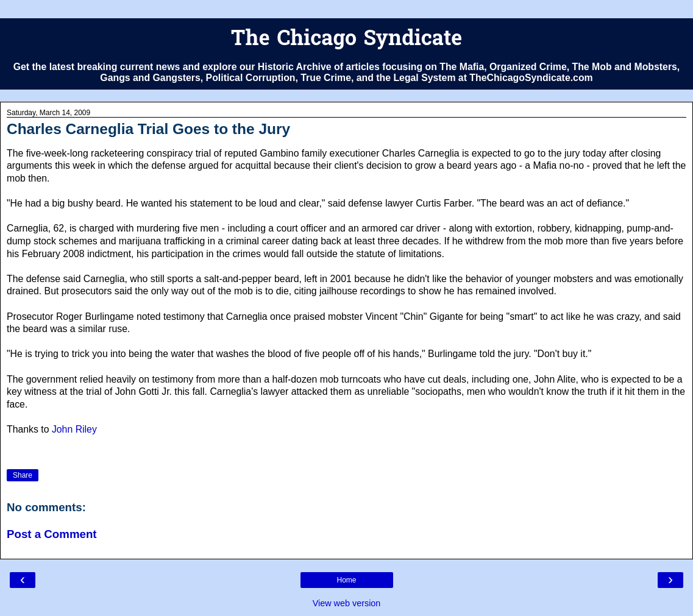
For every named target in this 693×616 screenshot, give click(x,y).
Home (346, 580)
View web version (347, 603)
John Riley (74, 429)
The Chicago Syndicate (346, 40)
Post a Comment (52, 534)
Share (23, 475)
